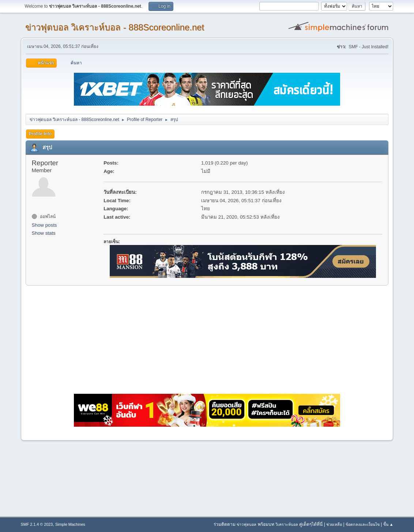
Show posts (44, 225)
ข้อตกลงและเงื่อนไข (363, 524)
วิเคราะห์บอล (287, 524)
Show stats (44, 233)
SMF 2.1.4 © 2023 (37, 524)
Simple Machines (70, 524)
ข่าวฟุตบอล (246, 524)
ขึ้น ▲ (388, 524)
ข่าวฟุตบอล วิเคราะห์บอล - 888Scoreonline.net (115, 27)
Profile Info (40, 134)
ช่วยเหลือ (334, 524)
